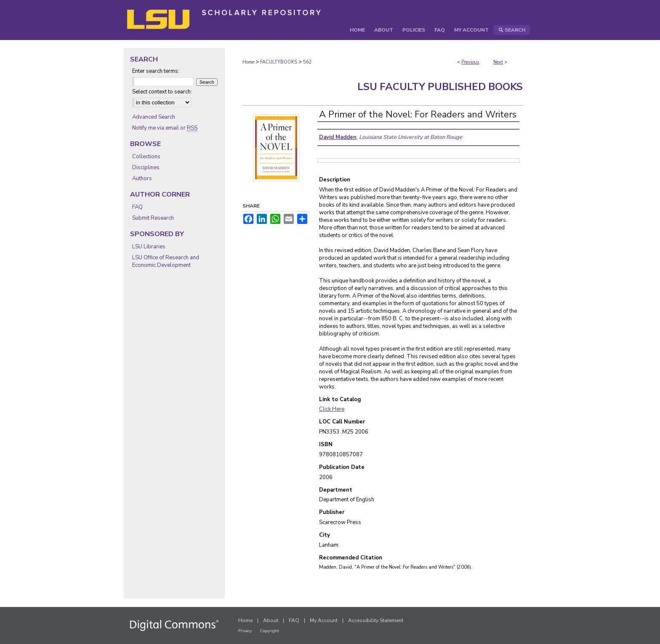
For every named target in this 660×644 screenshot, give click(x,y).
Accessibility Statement (376, 620)
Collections (146, 157)
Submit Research (153, 218)
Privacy (245, 631)
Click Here (332, 409)
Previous (470, 62)
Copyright (269, 631)
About (271, 620)
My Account (324, 620)
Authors (142, 178)
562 (307, 62)
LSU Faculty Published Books (440, 87)
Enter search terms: (156, 71)
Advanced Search (154, 117)
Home (248, 62)
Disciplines (146, 168)
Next (498, 62)
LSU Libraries (149, 247)
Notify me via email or (165, 128)
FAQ (137, 207)
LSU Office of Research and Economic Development (166, 261)
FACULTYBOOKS (279, 62)
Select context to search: (162, 92)
